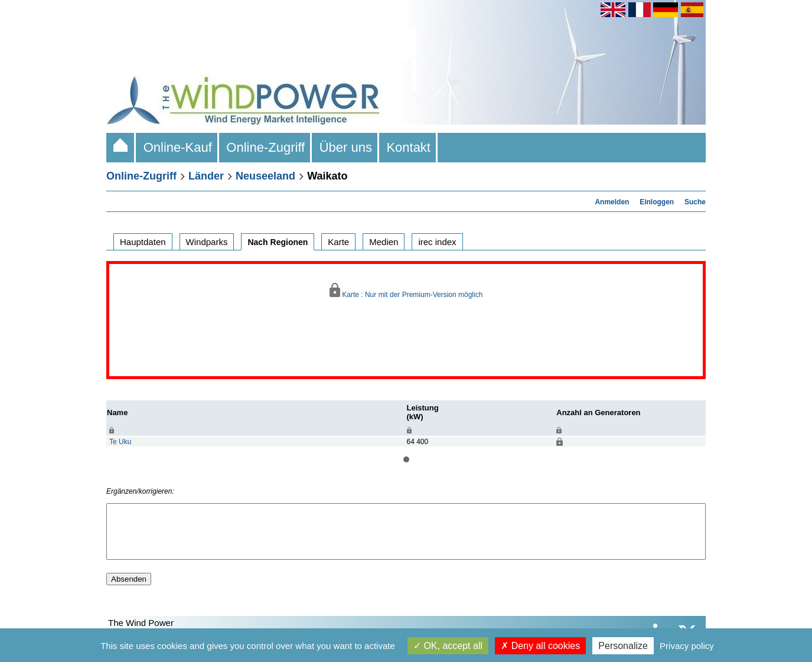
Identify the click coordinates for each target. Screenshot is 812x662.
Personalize (623, 646)
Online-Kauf (177, 147)
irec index (437, 242)
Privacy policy (687, 646)
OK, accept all (448, 646)
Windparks (207, 242)
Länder (206, 176)
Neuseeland (265, 176)
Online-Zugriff (265, 147)
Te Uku (120, 442)
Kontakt (408, 147)
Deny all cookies (540, 646)
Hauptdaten (143, 242)
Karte (338, 242)
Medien (384, 242)
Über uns (345, 147)
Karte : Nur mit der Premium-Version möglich (406, 291)
